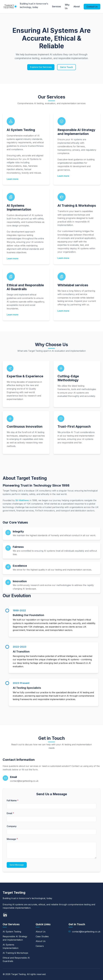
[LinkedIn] (5, 915)
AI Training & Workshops (15, 953)
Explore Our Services (41, 67)
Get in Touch (66, 67)
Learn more (13, 179)
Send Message (17, 865)
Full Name (13, 800)
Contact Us (92, 7)
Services (56, 6)
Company (12, 826)
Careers (40, 946)
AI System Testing (12, 932)
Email (10, 813)
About (77, 6)
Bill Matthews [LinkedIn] (22, 500)
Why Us (67, 6)
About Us (41, 932)
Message (12, 839)
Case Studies (42, 936)
